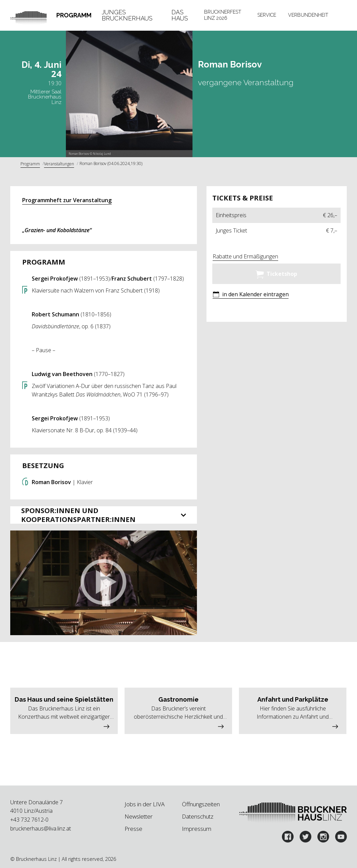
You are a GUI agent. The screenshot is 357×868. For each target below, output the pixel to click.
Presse (133, 829)
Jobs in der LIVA (145, 804)
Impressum (197, 829)
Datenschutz (198, 816)
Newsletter (139, 816)
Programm (74, 15)
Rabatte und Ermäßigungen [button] (245, 256)
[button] (103, 583)
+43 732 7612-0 (29, 820)
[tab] (74, 15)
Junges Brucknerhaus (127, 15)
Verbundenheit (308, 15)
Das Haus (180, 15)
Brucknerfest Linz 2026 (223, 15)
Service (267, 15)
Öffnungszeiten (201, 804)
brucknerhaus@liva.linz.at (41, 828)
